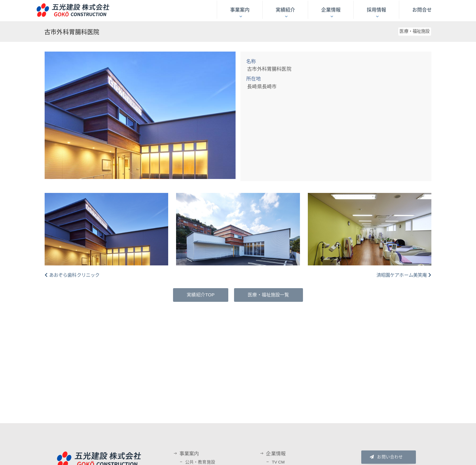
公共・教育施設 (200, 462)
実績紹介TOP (201, 295)
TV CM (278, 462)
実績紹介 (285, 10)
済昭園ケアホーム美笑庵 (402, 275)
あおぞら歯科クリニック (75, 275)
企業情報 (331, 10)
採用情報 (376, 10)
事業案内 (240, 10)
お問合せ (422, 10)
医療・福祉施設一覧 (268, 295)
